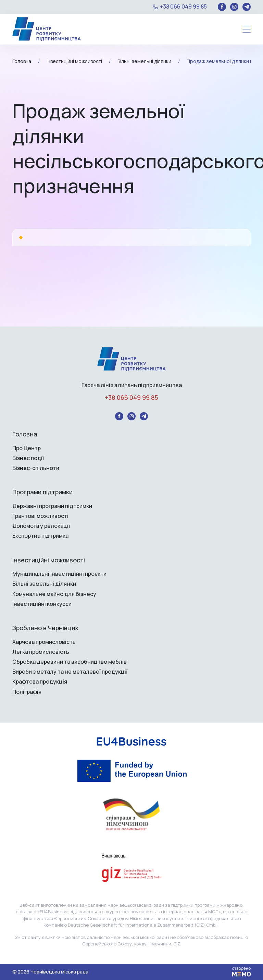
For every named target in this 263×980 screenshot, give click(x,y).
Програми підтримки (42, 492)
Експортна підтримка (40, 536)
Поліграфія (27, 692)
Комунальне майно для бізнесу (54, 594)
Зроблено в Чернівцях (45, 628)
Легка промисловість (41, 652)
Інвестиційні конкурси (42, 604)
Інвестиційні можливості (49, 560)
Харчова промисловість (44, 642)
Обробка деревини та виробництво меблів (70, 662)
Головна (25, 434)
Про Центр (27, 448)
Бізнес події (28, 458)
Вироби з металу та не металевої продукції (70, 672)
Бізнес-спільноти (36, 468)
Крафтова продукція (40, 682)
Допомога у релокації (41, 526)
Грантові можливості (40, 516)
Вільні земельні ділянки (44, 584)
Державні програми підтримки (52, 506)
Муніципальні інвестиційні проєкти (59, 574)
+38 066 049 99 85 (183, 7)
